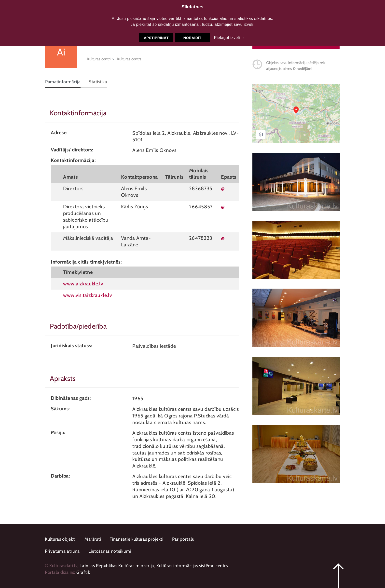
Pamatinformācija (63, 82)
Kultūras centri (99, 59)
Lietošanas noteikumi (110, 551)
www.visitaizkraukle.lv (88, 295)
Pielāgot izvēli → (230, 38)
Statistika (98, 82)
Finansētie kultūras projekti (137, 539)
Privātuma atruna (62, 551)
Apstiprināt (156, 38)
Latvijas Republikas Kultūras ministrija (117, 566)
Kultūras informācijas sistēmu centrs (192, 566)
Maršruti (93, 539)
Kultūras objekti (60, 539)
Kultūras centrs (129, 59)
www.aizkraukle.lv (83, 284)
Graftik (83, 572)
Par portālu (183, 539)
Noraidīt (192, 38)
